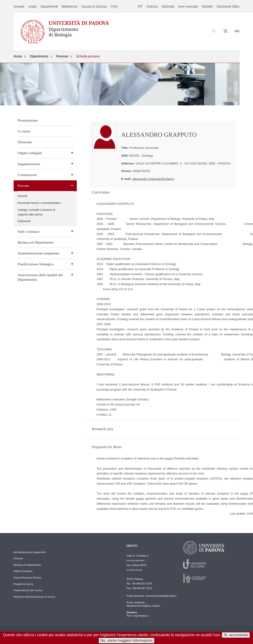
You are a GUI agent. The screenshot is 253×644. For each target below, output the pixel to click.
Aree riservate (188, 6)
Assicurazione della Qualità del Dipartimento (40, 277)
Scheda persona (88, 56)
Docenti (22, 196)
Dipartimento (39, 56)
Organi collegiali (30, 153)
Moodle (207, 6)
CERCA (232, 39)
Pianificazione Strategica (36, 264)
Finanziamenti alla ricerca (28, 590)
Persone (62, 56)
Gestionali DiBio (228, 6)
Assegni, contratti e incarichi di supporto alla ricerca (36, 212)
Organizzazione (29, 164)
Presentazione (28, 120)
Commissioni (27, 175)
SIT (140, 6)
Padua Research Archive (28, 578)
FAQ (114, 6)
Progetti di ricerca (24, 584)
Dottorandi (24, 221)
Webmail (168, 6)
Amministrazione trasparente (39, 253)
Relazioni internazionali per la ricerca (34, 597)
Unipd (32, 6)
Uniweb (19, 6)
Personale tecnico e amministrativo (39, 203)
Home (18, 56)
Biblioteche (70, 6)
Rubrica (152, 6)
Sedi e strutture (29, 231)
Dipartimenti (49, 6)
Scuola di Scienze (94, 6)
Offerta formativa (23, 571)
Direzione (25, 142)
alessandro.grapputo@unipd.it (153, 179)
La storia (24, 131)
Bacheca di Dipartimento (36, 242)
